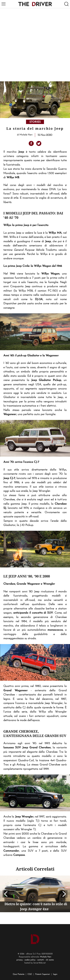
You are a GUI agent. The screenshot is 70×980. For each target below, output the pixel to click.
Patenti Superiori (43, 974)
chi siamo (50, 960)
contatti (41, 960)
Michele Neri (46, 957)
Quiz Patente (19, 974)
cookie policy (30, 960)
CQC (30, 974)
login (55, 974)
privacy (19, 960)
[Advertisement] (35, 45)
